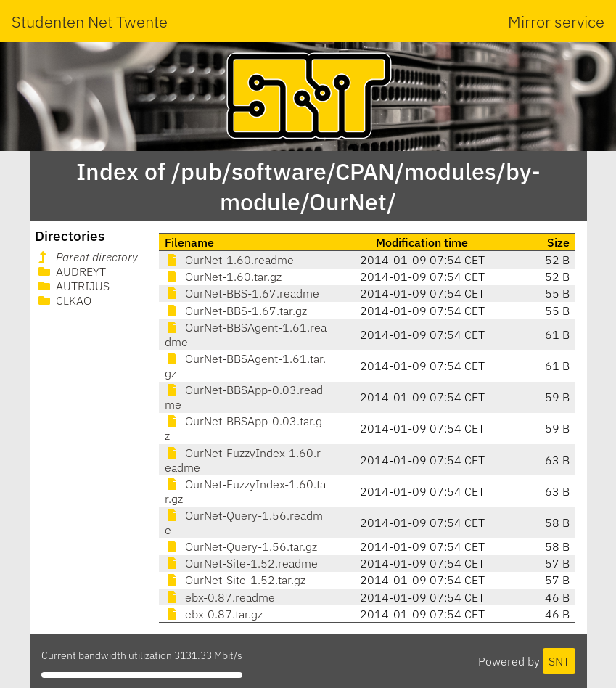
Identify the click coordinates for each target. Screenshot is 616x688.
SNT (559, 661)
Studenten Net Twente (90, 21)
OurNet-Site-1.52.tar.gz (235, 580)
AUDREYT (71, 271)
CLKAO (63, 300)
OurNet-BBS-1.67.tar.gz (236, 311)
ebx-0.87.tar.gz (214, 614)
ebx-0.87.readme (220, 597)
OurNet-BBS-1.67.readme (242, 293)
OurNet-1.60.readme (229, 260)
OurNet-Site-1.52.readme (241, 563)
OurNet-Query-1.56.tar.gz (241, 546)
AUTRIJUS (73, 286)
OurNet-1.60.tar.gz (223, 277)
